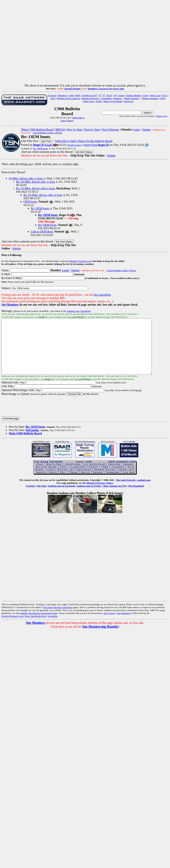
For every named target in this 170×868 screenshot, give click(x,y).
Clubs (145, 95)
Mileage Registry (150, 98)
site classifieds (102, 295)
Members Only (162, 116)
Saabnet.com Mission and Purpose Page (39, 624)
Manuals (117, 98)
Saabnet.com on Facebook (61, 497)
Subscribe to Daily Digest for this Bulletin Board (84, 141)
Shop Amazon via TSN (115, 497)
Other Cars (155, 95)
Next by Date (92, 130)
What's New (89, 101)
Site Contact (109, 624)
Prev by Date (75, 130)
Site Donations (136, 497)
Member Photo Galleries (68, 98)
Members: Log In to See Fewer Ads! (106, 89)
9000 (78, 95)
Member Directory (90, 98)
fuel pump (32, 441)
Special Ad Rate (72, 89)
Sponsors (128, 101)
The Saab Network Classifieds (58, 618)
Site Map (41, 497)
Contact (31, 497)
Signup (146, 130)
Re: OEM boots (40, 148)
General (52, 95)
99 (115, 95)
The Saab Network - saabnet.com (133, 491)
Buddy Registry (132, 98)
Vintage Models (133, 95)
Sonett (121, 95)
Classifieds (106, 98)
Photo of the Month (113, 101)
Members (62, 95)
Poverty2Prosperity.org (12, 627)
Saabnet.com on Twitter (89, 497)
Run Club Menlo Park (36, 627)
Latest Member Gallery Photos (47, 133)
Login (136, 130)
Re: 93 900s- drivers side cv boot (36, 182)
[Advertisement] (84, 43)
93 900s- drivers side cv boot (26, 178)
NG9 (110, 95)
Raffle (99, 101)
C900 (71, 95)
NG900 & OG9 (90, 95)
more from (97, 145)
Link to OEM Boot (42, 232)
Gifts (53, 98)
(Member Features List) (80, 261)
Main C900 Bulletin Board (38, 130)
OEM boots (30, 202)
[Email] (48, 145)
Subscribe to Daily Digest (73, 119)
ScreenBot (53, 627)
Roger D (39, 145)
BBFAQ (60, 130)
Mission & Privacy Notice (100, 494)
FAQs (165, 95)
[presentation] (29, 417)
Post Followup (110, 130)
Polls (163, 98)
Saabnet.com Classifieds (78, 311)
